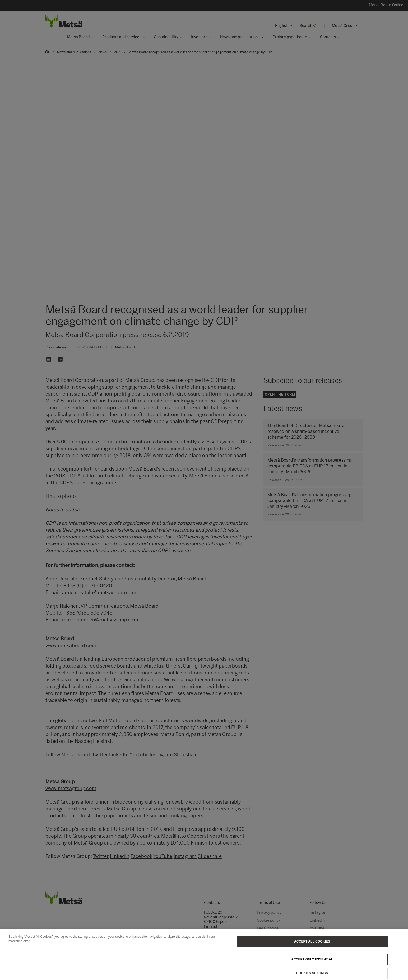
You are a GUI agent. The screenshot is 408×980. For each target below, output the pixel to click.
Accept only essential (312, 965)
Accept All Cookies (312, 947)
